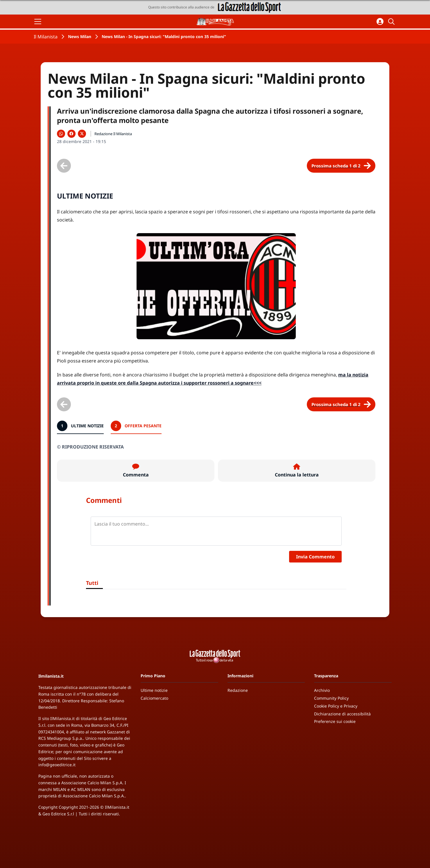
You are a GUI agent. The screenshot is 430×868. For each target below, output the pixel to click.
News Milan (80, 36)
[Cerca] (392, 22)
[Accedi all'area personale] (380, 22)
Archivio (322, 690)
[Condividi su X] (82, 134)
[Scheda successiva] (341, 166)
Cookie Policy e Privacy (336, 706)
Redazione (238, 690)
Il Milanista (46, 37)
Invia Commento (315, 557)
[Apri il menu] (38, 22)
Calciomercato (154, 698)
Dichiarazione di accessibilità (342, 714)
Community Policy (331, 698)
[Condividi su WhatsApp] (61, 134)
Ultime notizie (154, 690)
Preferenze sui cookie (335, 721)
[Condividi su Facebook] (71, 134)
